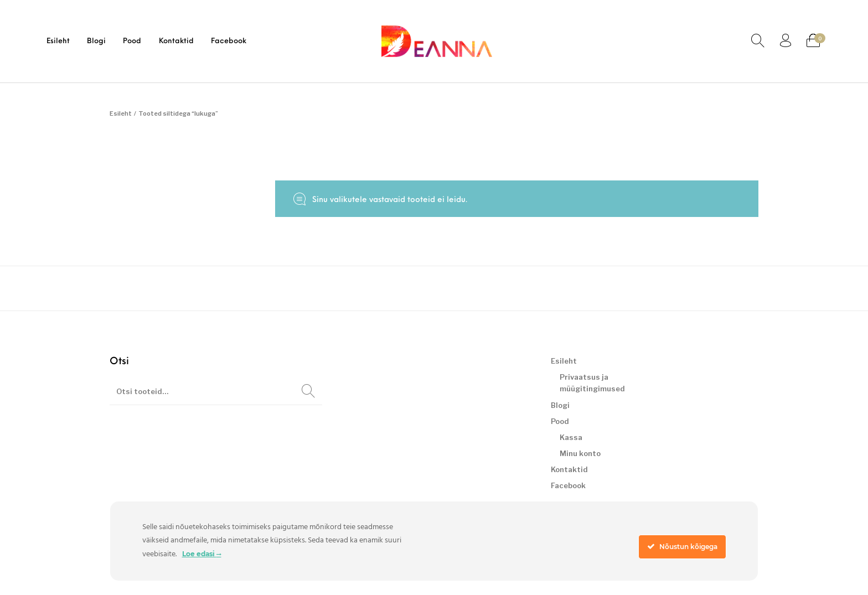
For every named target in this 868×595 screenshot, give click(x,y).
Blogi (560, 405)
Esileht (121, 113)
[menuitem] (58, 41)
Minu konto (580, 453)
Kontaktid (569, 469)
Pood (560, 421)
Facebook (568, 485)
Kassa (571, 437)
